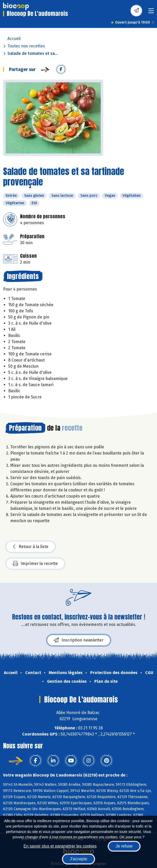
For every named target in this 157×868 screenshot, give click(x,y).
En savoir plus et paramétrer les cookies (60, 846)
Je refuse (124, 846)
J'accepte (78, 859)
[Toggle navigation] (151, 12)
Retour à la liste (31, 547)
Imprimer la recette (35, 564)
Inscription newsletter (79, 640)
